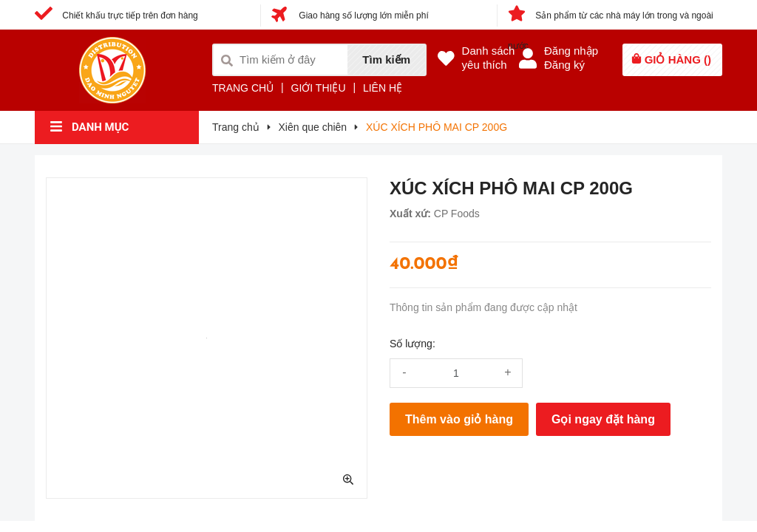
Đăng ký (564, 65)
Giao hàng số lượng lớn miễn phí (350, 16)
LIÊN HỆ (383, 88)
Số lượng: (413, 344)
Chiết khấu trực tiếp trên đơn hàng (116, 16)
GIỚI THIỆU (319, 88)
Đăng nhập (571, 51)
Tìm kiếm (386, 59)
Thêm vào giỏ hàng (459, 419)
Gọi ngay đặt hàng (603, 419)
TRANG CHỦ (243, 88)
